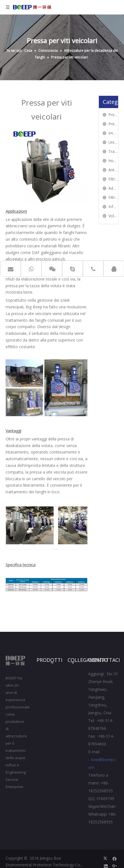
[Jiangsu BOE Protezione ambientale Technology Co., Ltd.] (15, 661)
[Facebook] (115, 858)
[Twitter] (106, 858)
